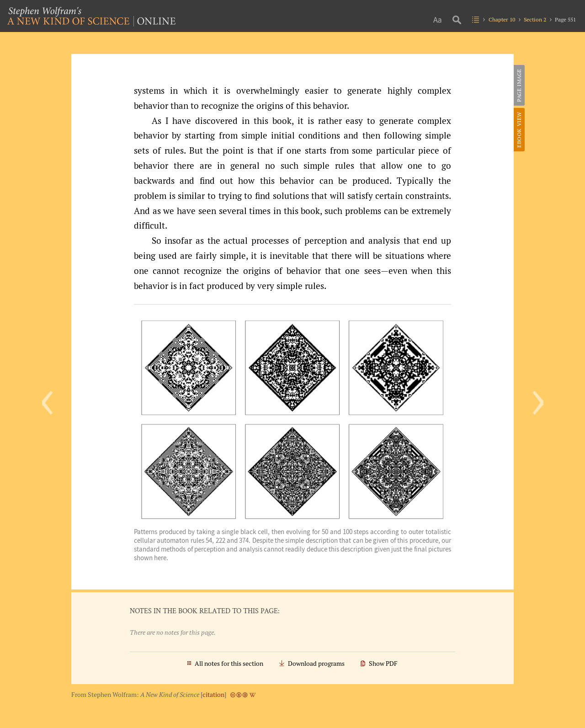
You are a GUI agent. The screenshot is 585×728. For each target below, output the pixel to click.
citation (213, 695)
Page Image (519, 85)
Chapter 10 (502, 19)
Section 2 (535, 19)
